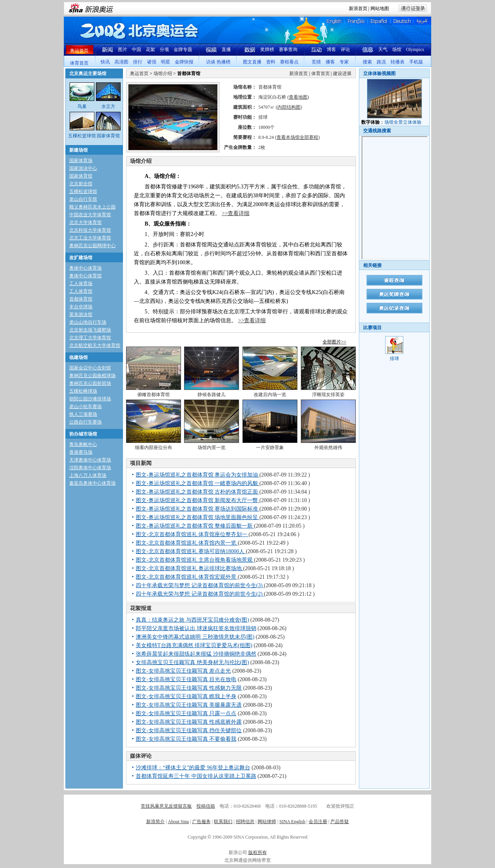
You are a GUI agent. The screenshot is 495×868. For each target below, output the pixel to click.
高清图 (121, 62)
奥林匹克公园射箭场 (90, 383)
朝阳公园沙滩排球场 (90, 399)
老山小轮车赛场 (85, 407)
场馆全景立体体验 (403, 122)
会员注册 (318, 822)
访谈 (211, 62)
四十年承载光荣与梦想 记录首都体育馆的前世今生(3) (200, 585)
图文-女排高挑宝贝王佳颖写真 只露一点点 (186, 713)
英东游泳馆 (81, 314)
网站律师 (267, 822)
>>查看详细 (236, 213)
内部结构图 (289, 107)
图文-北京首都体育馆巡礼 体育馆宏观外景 (187, 577)
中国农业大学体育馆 (90, 215)
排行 (138, 62)
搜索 (367, 62)
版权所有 (258, 853)
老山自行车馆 (83, 199)
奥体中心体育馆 (85, 276)
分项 (164, 50)
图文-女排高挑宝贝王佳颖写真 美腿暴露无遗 (189, 705)
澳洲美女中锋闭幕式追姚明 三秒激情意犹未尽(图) (195, 637)
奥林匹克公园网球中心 (92, 246)
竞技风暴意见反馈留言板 (166, 806)
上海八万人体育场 (88, 475)
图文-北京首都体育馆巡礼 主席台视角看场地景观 (195, 560)
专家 (344, 62)
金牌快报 (184, 62)
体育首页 (79, 63)
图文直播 (252, 62)
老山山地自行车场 (88, 322)
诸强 (152, 62)
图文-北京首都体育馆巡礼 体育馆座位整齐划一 (192, 534)
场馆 (397, 50)
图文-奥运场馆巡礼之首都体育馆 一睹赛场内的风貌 (198, 483)
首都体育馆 (81, 299)
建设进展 (342, 73)
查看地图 (298, 97)
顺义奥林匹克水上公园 (92, 207)
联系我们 (223, 822)
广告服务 (201, 822)
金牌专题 (183, 50)
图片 (123, 50)
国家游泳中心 (83, 168)
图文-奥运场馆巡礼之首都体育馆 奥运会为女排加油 (198, 475)
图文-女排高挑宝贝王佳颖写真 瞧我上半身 (186, 696)
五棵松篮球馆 (83, 191)
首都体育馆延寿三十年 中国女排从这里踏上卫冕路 (196, 776)
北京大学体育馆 (85, 222)
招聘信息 (245, 822)
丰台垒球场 (81, 307)
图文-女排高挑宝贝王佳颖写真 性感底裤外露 (189, 722)
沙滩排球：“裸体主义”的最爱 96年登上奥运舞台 (193, 768)
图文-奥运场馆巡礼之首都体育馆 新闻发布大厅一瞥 (198, 500)
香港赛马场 (81, 452)
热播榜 (224, 62)
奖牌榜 (267, 50)
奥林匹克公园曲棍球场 (92, 376)
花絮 (150, 50)
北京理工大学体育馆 (90, 338)
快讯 (105, 62)
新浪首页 (358, 9)
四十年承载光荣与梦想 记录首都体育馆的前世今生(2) (200, 594)
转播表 (398, 62)
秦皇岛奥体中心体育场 (92, 483)
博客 (331, 50)
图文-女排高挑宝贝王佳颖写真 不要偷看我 (186, 739)
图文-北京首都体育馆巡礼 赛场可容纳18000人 (191, 551)
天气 (383, 50)
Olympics (415, 50)
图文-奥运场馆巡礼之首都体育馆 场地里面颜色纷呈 (198, 517)
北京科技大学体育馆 (90, 230)
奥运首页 (79, 51)
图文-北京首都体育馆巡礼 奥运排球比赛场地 (189, 568)
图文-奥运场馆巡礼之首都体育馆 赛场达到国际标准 (198, 509)
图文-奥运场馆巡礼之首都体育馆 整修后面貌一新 (195, 526)
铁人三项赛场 (83, 414)
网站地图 (380, 9)
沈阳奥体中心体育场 (90, 468)
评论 (345, 50)
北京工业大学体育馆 (90, 238)
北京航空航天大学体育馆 (95, 345)
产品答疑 (340, 822)
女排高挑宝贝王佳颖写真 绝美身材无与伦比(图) (192, 662)
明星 (166, 62)
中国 (137, 50)
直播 (226, 50)
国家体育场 (81, 161)
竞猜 (316, 62)
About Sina (178, 822)
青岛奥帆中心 (83, 444)
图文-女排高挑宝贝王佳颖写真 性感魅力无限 (189, 688)
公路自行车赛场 (85, 422)
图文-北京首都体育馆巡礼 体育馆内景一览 (187, 543)
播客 (330, 62)
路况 (381, 62)
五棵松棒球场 (83, 391)
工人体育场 (81, 284)
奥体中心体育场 (85, 268)
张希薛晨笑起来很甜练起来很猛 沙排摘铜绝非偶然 (196, 654)
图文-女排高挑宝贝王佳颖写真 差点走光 (183, 671)
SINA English (292, 822)
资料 (271, 62)
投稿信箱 (206, 806)
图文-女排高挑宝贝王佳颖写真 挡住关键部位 (189, 730)
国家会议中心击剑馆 (90, 368)
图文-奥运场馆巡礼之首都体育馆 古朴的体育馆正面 (198, 492)
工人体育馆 (81, 291)
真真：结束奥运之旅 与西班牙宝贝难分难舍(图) (192, 620)
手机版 (416, 62)
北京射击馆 (81, 184)
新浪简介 (155, 822)
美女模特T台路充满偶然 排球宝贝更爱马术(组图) (194, 645)
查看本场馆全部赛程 (297, 137)
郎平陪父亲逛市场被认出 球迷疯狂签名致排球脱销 (196, 628)
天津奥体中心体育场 (90, 460)
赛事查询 (288, 50)
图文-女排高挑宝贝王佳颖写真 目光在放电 (186, 679)
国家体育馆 (81, 176)
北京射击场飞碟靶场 (90, 330)
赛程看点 (289, 62)
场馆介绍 (163, 73)
